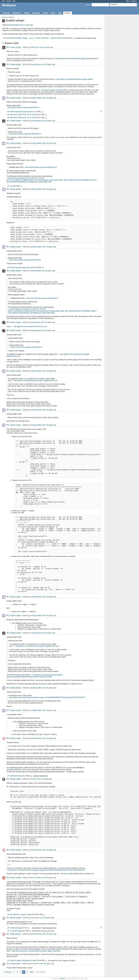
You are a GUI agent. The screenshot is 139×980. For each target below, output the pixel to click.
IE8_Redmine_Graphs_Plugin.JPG (22, 915)
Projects (9, 1)
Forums (68, 13)
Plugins (11, 17)
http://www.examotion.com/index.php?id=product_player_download (36, 951)
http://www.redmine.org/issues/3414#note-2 (24, 107)
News (53, 13)
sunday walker (36, 98)
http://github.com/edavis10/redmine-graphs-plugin (73, 59)
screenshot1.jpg (16, 928)
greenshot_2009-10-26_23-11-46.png (23, 118)
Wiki (60, 13)
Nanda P (34, 779)
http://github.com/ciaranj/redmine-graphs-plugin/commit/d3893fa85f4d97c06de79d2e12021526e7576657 (35, 676)
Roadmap (36, 13)
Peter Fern (34, 47)
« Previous (8, 972)
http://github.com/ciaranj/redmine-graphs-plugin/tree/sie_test (36, 381)
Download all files (101, 111)
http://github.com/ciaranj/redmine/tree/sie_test (30, 326)
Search (88, 5)
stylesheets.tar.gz (16, 776)
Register (134, 1)
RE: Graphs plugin (14, 47)
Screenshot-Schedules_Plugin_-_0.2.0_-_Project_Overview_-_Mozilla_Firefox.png (35, 38)
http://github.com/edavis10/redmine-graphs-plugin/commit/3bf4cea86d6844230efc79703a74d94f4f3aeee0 (46, 870)
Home (3, 1)
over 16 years (44, 47)
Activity (27, 13)
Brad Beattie (14, 25)
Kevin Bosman (36, 738)
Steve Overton (36, 877)
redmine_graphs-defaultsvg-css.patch (23, 960)
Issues (46, 13)
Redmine (63, 979)
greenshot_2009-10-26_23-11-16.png (23, 115)
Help (14, 1)
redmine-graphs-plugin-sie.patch (21, 112)
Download (17, 13)
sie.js (12, 186)
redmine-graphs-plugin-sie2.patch (22, 268)
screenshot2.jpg (16, 931)
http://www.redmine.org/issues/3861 (55, 90)
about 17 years (24, 25)
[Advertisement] (118, 57)
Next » (32, 972)
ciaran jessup (35, 64)
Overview (6, 13)
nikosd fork (65, 874)
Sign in (128, 1)
